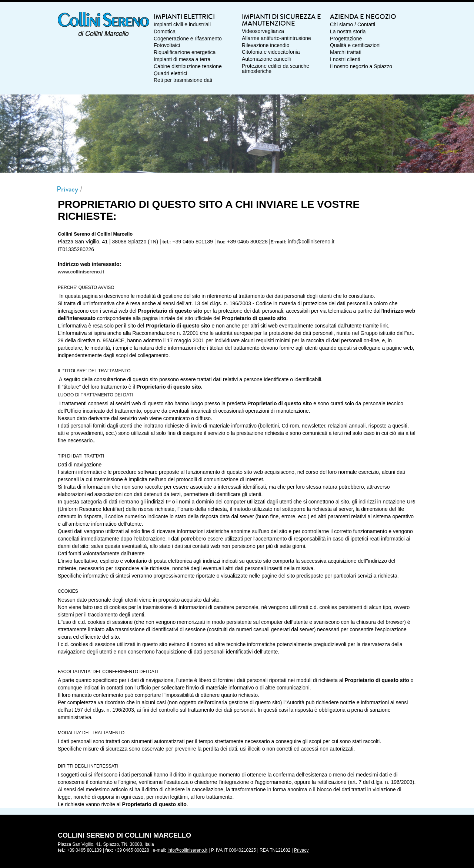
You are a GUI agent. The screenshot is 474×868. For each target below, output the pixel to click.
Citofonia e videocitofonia (271, 52)
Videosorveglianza (263, 31)
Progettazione (346, 39)
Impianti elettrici (184, 17)
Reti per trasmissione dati (183, 80)
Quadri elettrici (170, 74)
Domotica (165, 32)
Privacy (67, 189)
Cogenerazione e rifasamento (188, 39)
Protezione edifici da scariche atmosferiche (276, 69)
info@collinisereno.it (311, 242)
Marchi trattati (346, 53)
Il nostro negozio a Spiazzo (361, 67)
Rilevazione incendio (266, 46)
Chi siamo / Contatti (353, 25)
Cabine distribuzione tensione (188, 67)
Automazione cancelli (266, 59)
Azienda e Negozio (363, 17)
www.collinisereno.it (81, 272)
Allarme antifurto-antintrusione (276, 39)
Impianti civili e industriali (182, 25)
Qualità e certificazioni (355, 46)
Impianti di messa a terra (182, 60)
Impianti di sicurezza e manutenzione (281, 21)
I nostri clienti (345, 60)
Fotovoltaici (167, 46)
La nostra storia (348, 32)
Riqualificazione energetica (185, 53)
